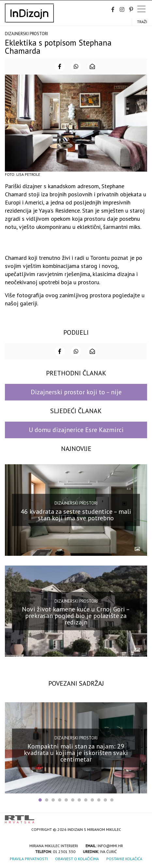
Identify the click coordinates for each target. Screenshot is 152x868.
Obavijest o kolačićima (77, 859)
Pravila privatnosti (29, 859)
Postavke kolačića (124, 859)
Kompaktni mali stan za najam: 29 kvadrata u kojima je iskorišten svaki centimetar (76, 752)
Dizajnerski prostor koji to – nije (76, 392)
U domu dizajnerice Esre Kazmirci (76, 430)
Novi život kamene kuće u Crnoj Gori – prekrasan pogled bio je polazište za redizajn (76, 616)
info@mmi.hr (110, 846)
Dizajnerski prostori (26, 34)
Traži (142, 22)
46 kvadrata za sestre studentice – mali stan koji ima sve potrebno (76, 515)
